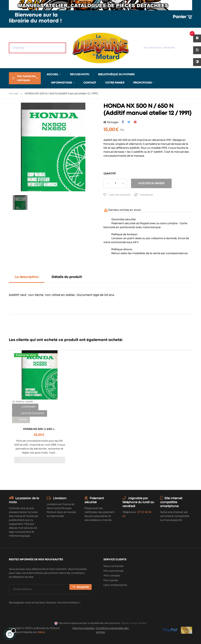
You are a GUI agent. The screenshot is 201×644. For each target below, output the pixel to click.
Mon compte (112, 576)
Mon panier (111, 580)
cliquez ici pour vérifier (134, 623)
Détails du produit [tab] (67, 277)
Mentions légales (83, 628)
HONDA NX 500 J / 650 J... (40, 429)
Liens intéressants (115, 585)
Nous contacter (114, 566)
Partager (123, 122)
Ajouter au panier (151, 183)
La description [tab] (27, 277)
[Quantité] (115, 183)
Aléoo (41, 632)
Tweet (129, 122)
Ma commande (113, 571)
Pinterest (135, 122)
